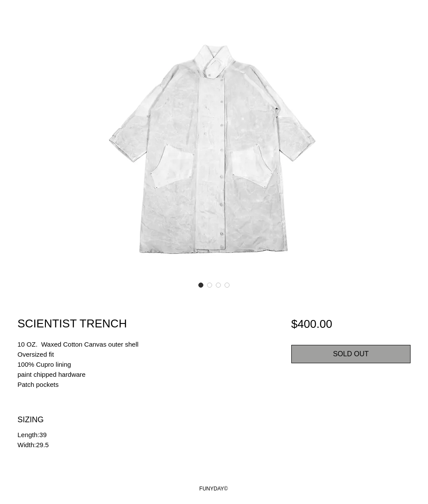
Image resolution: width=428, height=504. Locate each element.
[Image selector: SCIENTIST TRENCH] (201, 285)
